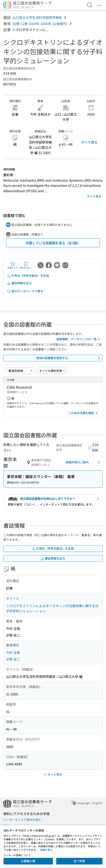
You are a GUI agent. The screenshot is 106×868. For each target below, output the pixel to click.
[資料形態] (52, 371)
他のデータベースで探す (25, 291)
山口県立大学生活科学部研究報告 (37, 17)
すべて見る (89, 142)
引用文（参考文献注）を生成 (28, 276)
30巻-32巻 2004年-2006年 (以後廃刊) (40, 24)
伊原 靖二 (13, 659)
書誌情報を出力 (19, 283)
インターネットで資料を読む (22, 820)
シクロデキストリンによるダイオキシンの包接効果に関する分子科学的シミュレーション (52, 608)
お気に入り (13, 265)
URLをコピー (26, 265)
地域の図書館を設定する (69, 358)
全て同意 (79, 861)
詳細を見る (46, 850)
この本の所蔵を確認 (83, 413)
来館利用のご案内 (83, 462)
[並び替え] (20, 371)
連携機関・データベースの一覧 (79, 339)
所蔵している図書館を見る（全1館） (53, 243)
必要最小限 (28, 861)
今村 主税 (13, 652)
